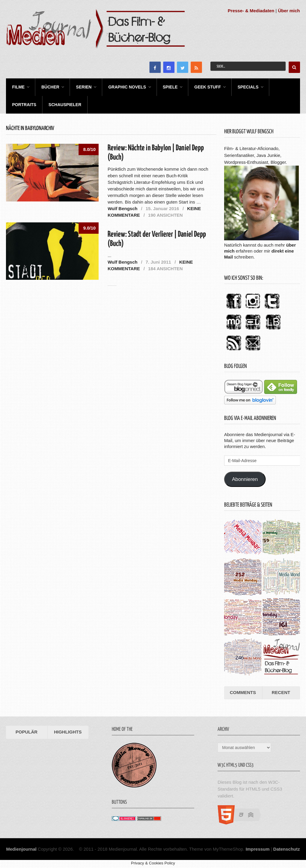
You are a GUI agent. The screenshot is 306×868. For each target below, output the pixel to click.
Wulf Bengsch (123, 208)
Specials (248, 87)
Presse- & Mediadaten (251, 11)
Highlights (68, 732)
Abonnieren (245, 479)
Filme (18, 87)
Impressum (258, 849)
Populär (26, 732)
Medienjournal (21, 849)
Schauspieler (65, 105)
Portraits (24, 105)
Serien (84, 87)
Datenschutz (286, 849)
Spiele (170, 87)
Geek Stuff (208, 87)
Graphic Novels (127, 87)
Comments (243, 692)
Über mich (289, 11)
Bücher (50, 87)
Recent (281, 692)
